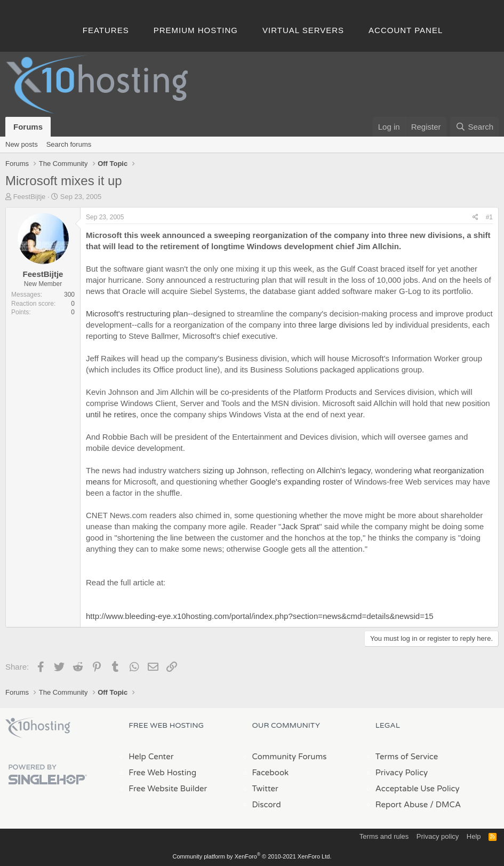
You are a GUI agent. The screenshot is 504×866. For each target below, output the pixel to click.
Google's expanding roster (297, 482)
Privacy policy (438, 836)
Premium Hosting (196, 30)
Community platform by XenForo (252, 856)
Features (106, 30)
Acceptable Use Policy (418, 789)
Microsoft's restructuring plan (137, 313)
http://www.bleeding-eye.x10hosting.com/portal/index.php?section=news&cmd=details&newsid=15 (260, 616)
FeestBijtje (30, 197)
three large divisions (334, 325)
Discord (267, 805)
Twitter (265, 789)
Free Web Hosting (162, 773)
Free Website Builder (168, 789)
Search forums (69, 144)
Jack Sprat (300, 526)
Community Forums (290, 757)
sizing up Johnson (235, 470)
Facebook (271, 773)
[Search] (474, 127)
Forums (28, 127)
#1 (489, 217)
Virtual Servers (303, 30)
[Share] (475, 217)
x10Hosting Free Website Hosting (38, 728)
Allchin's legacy (344, 470)
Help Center (151, 757)
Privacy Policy (402, 773)
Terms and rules (384, 836)
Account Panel (406, 30)
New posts (22, 144)
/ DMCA (445, 805)
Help (474, 836)
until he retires (111, 414)
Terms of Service (407, 757)
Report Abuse (402, 805)
